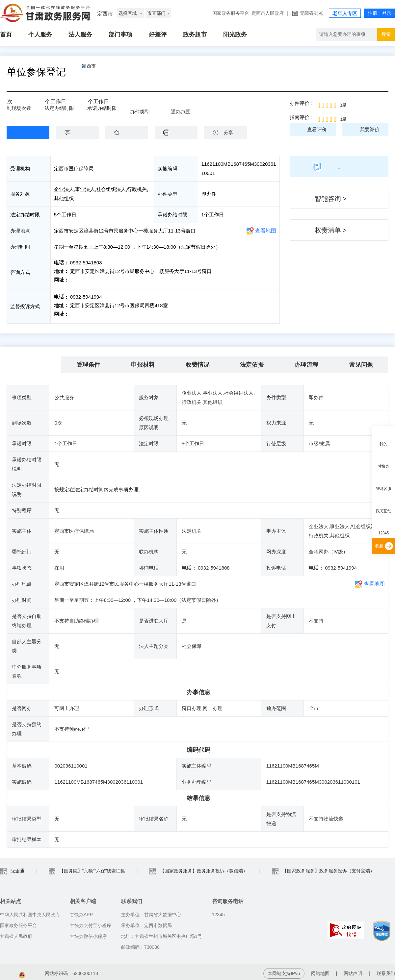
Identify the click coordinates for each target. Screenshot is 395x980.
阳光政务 (235, 35)
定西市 (104, 72)
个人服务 (40, 35)
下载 (179, 132)
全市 (176, 106)
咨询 (81, 132)
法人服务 (80, 35)
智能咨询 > (331, 199)
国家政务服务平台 (231, 13)
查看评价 (317, 129)
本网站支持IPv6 (284, 970)
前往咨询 (79, 280)
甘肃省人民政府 (16, 933)
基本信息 (34, 361)
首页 (6, 35)
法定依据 (252, 361)
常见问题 (361, 361)
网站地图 (320, 970)
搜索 (386, 34)
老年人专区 (345, 13)
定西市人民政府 (268, 13)
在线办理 (23, 132)
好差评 (158, 35)
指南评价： (302, 117)
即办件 (137, 106)
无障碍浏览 (311, 13)
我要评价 (370, 129)
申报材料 (143, 361)
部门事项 (120, 35)
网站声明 (353, 970)
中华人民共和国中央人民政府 (30, 911)
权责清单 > (331, 230)
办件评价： (302, 103)
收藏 (130, 132)
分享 (228, 133)
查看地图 (266, 231)
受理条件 (88, 361)
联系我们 (386, 970)
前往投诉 (79, 312)
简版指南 (339, 166)
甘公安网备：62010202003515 (124, 970)
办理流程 (306, 361)
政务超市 (195, 35)
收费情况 (197, 361)
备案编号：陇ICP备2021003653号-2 (37, 970)
